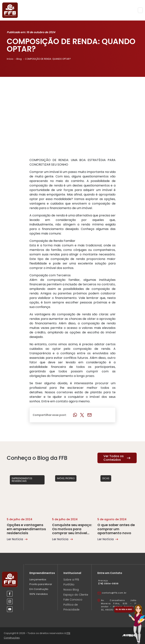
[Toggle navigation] (140, 10)
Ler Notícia (17, 539)
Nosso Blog (71, 590)
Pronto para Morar (41, 584)
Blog (21, 59)
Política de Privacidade (71, 607)
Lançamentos (38, 579)
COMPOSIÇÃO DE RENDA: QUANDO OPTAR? (48, 59)
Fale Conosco (73, 600)
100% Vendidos (39, 594)
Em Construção (39, 589)
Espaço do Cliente (76, 595)
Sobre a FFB (71, 580)
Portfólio (69, 584)
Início (12, 59)
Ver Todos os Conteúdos (117, 458)
